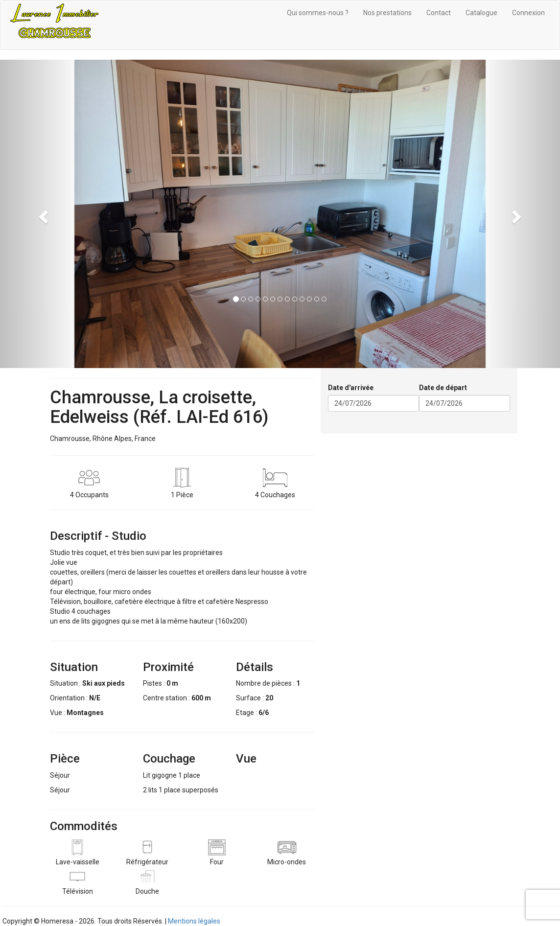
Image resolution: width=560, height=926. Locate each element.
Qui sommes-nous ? (318, 13)
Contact (439, 13)
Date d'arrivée (351, 388)
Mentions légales (194, 921)
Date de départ (443, 388)
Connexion (528, 13)
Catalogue (481, 13)
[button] (42, 214)
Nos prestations (387, 13)
